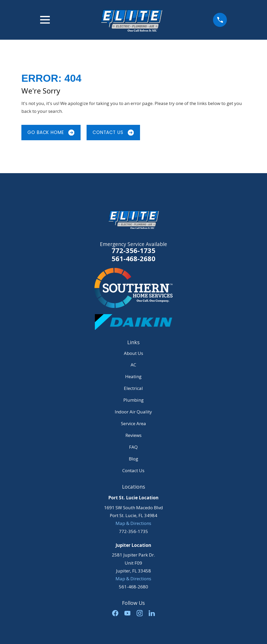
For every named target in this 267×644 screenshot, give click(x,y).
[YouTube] (128, 613)
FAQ (133, 447)
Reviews (133, 435)
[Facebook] (115, 613)
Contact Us (113, 132)
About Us (133, 353)
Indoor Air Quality (133, 412)
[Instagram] (140, 613)
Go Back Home (51, 132)
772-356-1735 (133, 250)
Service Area (133, 423)
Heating (133, 376)
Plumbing (133, 400)
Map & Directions (133, 523)
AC (133, 365)
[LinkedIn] (152, 613)
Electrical (133, 388)
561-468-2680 (133, 259)
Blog (133, 459)
